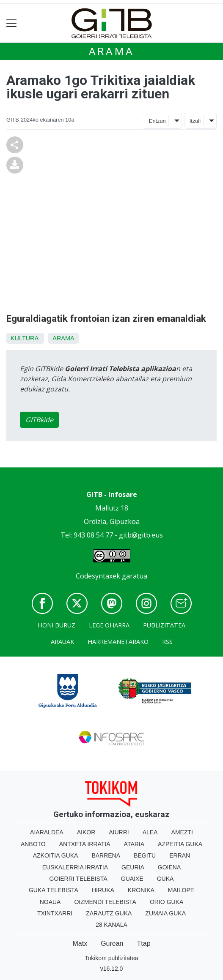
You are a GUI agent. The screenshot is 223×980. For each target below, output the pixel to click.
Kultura (24, 338)
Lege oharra (109, 625)
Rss (167, 642)
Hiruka (103, 890)
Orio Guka (167, 902)
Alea (150, 832)
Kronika (141, 890)
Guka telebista (54, 890)
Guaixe (132, 879)
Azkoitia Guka (56, 855)
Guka (165, 879)
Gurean (112, 943)
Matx (80, 943)
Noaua (50, 902)
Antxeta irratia (85, 844)
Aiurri (119, 832)
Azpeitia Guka (180, 844)
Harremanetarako (118, 642)
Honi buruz (56, 625)
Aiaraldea (47, 832)
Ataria (134, 844)
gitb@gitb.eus (141, 535)
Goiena (169, 867)
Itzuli (195, 121)
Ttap (144, 943)
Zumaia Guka (165, 913)
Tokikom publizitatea (111, 958)
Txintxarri (55, 913)
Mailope (181, 890)
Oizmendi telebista (105, 902)
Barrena (106, 855)
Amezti (182, 832)
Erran (180, 855)
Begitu (145, 855)
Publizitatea (164, 625)
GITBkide (39, 420)
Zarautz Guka (109, 913)
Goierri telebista (78, 879)
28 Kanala (111, 925)
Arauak (62, 642)
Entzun (157, 121)
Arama (112, 52)
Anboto (33, 844)
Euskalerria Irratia (75, 867)
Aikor (86, 832)
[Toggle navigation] (12, 23)
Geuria (133, 867)
